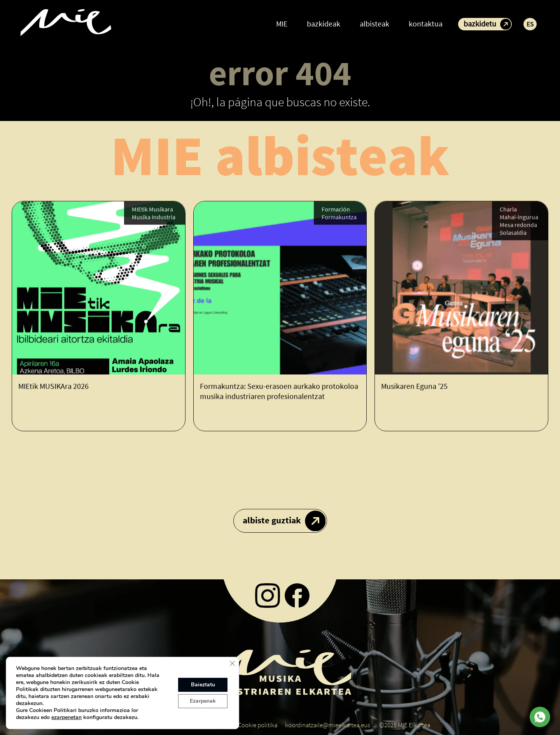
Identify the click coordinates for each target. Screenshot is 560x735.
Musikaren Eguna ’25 (414, 387)
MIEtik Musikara (152, 210)
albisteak (374, 24)
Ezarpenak (203, 701)
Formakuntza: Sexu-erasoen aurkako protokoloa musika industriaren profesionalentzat (279, 392)
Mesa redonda (518, 225)
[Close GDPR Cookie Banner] (232, 663)
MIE (282, 24)
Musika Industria (154, 218)
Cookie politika (258, 725)
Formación (336, 210)
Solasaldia (513, 233)
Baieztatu (203, 685)
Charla (508, 210)
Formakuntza (339, 218)
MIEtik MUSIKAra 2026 (53, 387)
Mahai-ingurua (519, 218)
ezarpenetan (66, 717)
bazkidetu (480, 24)
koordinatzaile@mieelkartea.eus (328, 725)
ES (530, 24)
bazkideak (324, 24)
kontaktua (426, 24)
